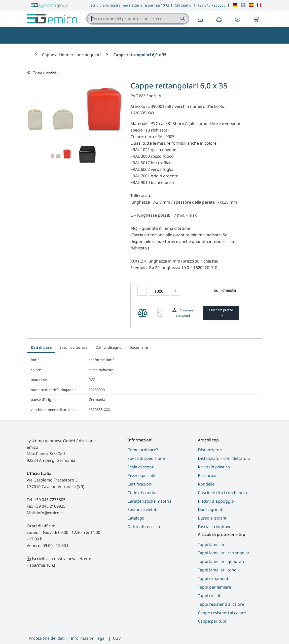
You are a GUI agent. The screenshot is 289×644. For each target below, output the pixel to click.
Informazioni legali (89, 638)
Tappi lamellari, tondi (218, 570)
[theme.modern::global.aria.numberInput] (159, 291)
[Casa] (29, 55)
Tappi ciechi (209, 596)
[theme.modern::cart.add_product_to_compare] (143, 313)
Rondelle (206, 484)
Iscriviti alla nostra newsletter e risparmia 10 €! (129, 5)
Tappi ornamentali (215, 578)
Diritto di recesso (144, 527)
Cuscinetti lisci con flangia (222, 493)
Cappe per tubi (212, 621)
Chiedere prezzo (221, 310)
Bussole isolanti (213, 518)
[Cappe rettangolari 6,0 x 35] (140, 55)
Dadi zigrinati (211, 509)
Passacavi (207, 475)
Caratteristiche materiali (150, 501)
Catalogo (136, 518)
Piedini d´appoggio (216, 501)
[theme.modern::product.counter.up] (176, 291)
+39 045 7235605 (211, 5)
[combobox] (138, 19)
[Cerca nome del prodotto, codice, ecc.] (182, 19)
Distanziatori (210, 450)
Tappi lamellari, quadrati (221, 561)
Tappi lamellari (212, 544)
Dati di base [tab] (41, 347)
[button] (238, 20)
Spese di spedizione (146, 458)
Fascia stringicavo (215, 527)
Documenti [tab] (139, 347)
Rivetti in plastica (214, 467)
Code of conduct (143, 493)
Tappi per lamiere (214, 587)
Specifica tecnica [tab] (74, 347)
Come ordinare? (143, 450)
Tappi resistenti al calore (221, 604)
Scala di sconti (141, 467)
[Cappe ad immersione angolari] (72, 55)
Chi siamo (183, 5)
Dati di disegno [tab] (109, 347)
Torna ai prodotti (43, 72)
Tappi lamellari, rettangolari (224, 553)
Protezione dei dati (47, 638)
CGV (117, 638)
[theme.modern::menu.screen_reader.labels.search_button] (182, 19)
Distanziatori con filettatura (224, 458)
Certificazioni (140, 484)
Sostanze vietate (143, 509)
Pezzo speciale (141, 475)
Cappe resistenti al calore (222, 613)
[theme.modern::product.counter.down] (142, 291)
